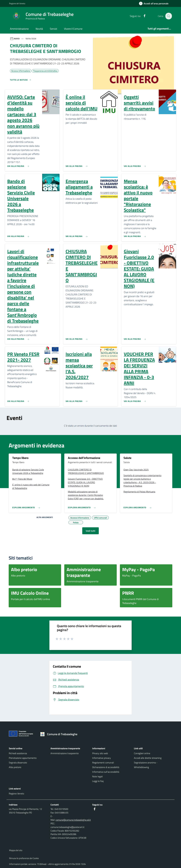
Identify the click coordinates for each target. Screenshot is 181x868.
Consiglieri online (142, 753)
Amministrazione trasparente (65, 753)
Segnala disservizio (18, 763)
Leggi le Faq (98, 781)
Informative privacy (102, 758)
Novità (39, 29)
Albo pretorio (15, 767)
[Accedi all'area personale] (155, 3)
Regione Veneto (16, 793)
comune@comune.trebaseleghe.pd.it (73, 820)
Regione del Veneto (17, 3)
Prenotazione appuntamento (23, 758)
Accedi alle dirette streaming (148, 758)
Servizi (53, 29)
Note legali (97, 776)
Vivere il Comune (73, 29)
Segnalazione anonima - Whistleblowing (146, 765)
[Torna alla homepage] (60, 734)
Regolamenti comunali (103, 763)
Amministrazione (19, 29)
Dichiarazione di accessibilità (106, 767)
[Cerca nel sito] (168, 16)
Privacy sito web (100, 753)
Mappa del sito (16, 850)
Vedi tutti (91, 531)
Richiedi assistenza (18, 753)
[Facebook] (143, 16)
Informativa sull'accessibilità (106, 772)
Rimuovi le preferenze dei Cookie (24, 858)
